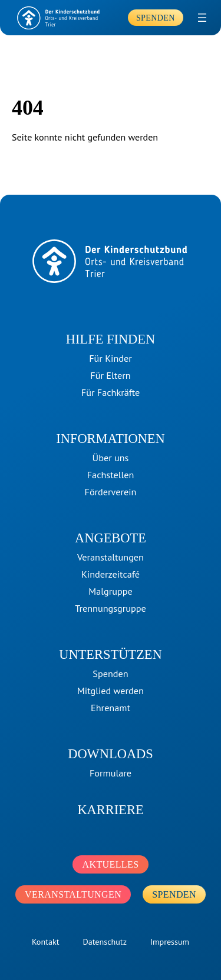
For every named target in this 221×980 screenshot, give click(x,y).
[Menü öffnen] (202, 18)
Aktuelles (110, 864)
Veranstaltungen (73, 894)
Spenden (156, 18)
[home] (59, 18)
